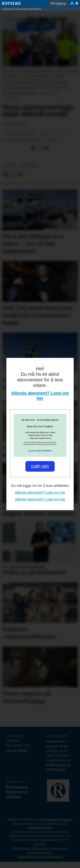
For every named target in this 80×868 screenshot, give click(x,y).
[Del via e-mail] (46, 148)
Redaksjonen (17, 787)
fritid (10, 166)
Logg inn (72, 3)
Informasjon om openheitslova (40, 857)
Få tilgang (58, 3)
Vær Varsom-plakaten (56, 819)
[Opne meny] (77, 3)
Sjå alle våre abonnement (40, 451)
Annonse (13, 796)
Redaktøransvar (40, 828)
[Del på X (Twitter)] (40, 148)
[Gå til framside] (11, 3)
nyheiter (29, 166)
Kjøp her (40, 466)
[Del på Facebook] (33, 148)
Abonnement (17, 792)
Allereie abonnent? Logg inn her (40, 492)
